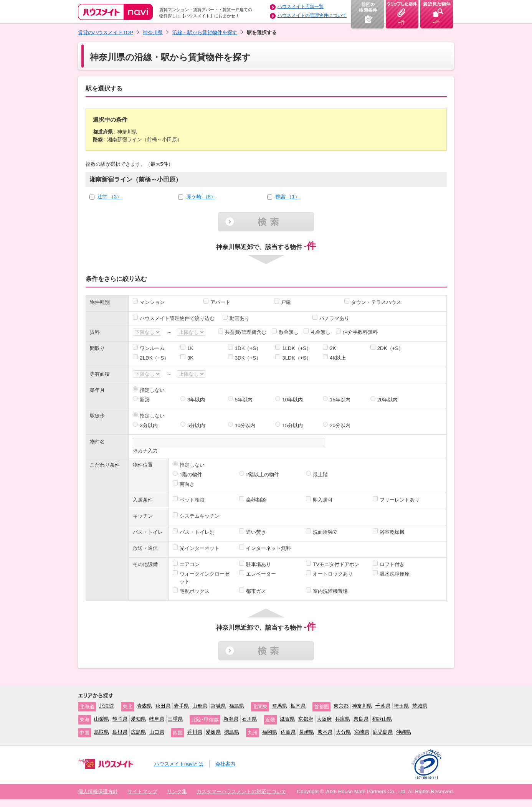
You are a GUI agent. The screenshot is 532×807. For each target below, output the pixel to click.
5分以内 (196, 425)
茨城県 (420, 706)
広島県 (138, 732)
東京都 (341, 706)
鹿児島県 (383, 732)
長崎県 (306, 732)
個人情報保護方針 (98, 791)
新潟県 (231, 719)
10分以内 (245, 425)
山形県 (200, 706)
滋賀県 (287, 719)
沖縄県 (404, 732)
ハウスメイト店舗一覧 (301, 7)
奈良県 (361, 719)
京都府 (306, 719)
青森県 (145, 706)
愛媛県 (213, 732)
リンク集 (177, 791)
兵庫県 (343, 719)
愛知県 (138, 719)
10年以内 (292, 400)
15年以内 (340, 400)
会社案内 (225, 764)
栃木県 (298, 706)
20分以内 (340, 425)
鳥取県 (102, 732)
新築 (145, 400)
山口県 (157, 732)
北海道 (107, 706)
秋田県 (163, 706)
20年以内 (388, 400)
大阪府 (324, 719)
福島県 (237, 706)
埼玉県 (401, 706)
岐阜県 (157, 719)
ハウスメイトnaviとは (179, 764)
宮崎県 (362, 732)
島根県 (120, 732)
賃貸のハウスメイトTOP (106, 32)
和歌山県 (382, 719)
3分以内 (149, 425)
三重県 (175, 719)
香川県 (195, 732)
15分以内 (292, 425)
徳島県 (232, 732)
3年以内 (196, 400)
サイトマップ (142, 791)
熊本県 (325, 732)
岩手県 (181, 706)
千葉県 (383, 706)
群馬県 (280, 706)
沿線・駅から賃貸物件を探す (205, 32)
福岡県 (270, 732)
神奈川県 (153, 32)
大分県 (343, 732)
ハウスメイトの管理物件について (312, 15)
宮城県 (218, 706)
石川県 (249, 719)
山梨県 (102, 719)
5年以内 (244, 400)
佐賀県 (288, 732)
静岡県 (120, 719)
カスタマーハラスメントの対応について (241, 791)
